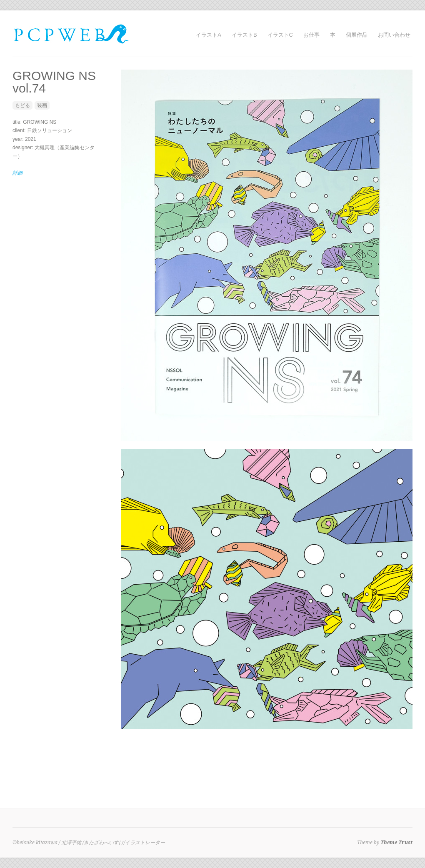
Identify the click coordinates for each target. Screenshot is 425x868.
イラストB (244, 35)
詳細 (17, 173)
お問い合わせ (394, 35)
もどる (22, 105)
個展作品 (357, 35)
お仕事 (311, 35)
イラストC (280, 35)
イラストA (209, 35)
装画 (42, 105)
